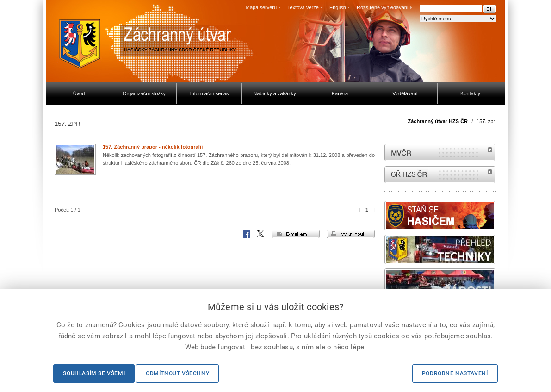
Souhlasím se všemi (94, 373)
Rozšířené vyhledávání (383, 7)
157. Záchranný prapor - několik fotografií (153, 147)
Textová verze (303, 7)
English (338, 7)
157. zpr (486, 121)
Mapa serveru (261, 7)
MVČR (440, 152)
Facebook (247, 234)
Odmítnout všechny (177, 373)
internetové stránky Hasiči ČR (440, 175)
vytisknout (351, 234)
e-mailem (296, 234)
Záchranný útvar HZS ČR (438, 121)
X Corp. (261, 234)
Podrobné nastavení (455, 373)
